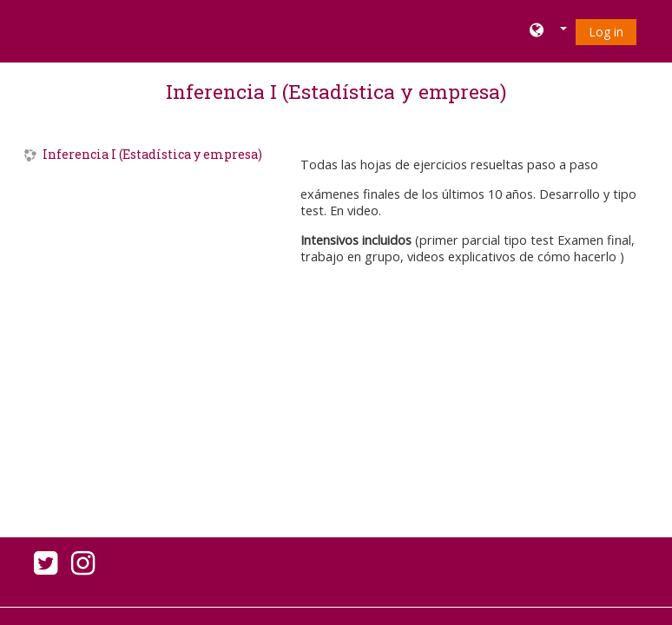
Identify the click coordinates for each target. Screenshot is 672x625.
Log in (606, 32)
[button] (548, 31)
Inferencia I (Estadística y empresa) (336, 91)
